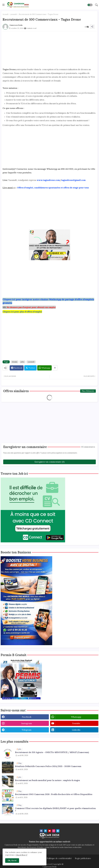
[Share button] (55, 368)
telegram (27, 730)
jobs (22, 362)
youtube (76, 723)
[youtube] (50, 831)
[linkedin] (45, 831)
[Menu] (3, 5)
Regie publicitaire (83, 858)
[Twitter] (30, 368)
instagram (27, 723)
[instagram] (54, 831)
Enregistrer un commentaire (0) (49, 462)
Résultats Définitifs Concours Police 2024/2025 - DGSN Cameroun (48, 766)
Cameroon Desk (49, 867)
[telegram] (58, 831)
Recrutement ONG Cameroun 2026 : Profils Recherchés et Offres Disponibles (54, 794)
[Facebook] (17, 368)
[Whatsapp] (44, 368)
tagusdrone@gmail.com (73, 180)
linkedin (76, 730)
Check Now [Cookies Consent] (21, 855)
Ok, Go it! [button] (12, 860)
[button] (90, 5)
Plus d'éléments (88, 391)
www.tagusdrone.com (48, 180)
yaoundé (14, 14)
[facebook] (41, 831)
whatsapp (76, 717)
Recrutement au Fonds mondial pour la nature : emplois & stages (48, 780)
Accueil (5, 14)
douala (15, 362)
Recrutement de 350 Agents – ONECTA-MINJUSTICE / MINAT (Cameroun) (52, 752)
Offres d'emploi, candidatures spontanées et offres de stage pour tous (53, 188)
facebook (27, 717)
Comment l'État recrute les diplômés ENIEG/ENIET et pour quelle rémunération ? (55, 810)
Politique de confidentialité (59, 858)
